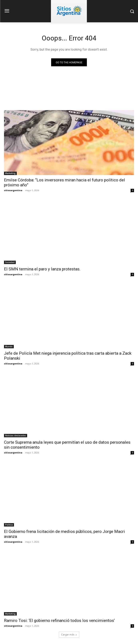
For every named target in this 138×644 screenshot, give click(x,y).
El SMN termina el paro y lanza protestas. (42, 269)
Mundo (9, 346)
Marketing (10, 173)
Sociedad (10, 262)
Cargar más (69, 635)
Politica (9, 525)
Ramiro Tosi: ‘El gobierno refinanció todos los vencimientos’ (59, 621)
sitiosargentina (13, 190)
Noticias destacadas (16, 436)
